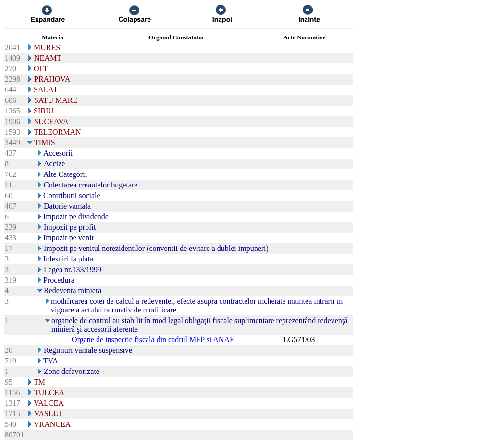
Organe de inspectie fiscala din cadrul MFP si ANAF (153, 340)
